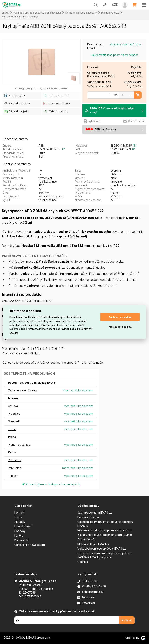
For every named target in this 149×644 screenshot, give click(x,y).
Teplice (13, 476)
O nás (18, 517)
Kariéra (19, 536)
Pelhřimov (14, 460)
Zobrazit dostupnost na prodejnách (115, 55)
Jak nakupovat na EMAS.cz (95, 513)
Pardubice (15, 468)
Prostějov (14, 414)
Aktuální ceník (86, 540)
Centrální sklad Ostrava (23, 390)
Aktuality (20, 522)
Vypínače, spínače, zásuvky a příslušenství (37, 13)
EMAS (5, 13)
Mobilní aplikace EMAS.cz (93, 544)
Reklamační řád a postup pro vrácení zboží (104, 530)
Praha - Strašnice (19, 445)
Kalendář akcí (23, 527)
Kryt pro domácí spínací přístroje (20, 17)
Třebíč (12, 429)
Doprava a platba (88, 517)
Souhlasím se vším (120, 317)
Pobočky (20, 531)
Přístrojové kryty (110, 13)
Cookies (83, 562)
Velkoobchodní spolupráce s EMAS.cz (102, 549)
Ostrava (13, 406)
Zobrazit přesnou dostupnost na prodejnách (50, 484)
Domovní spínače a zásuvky (81, 13)
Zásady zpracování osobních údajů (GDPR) (105, 535)
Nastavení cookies (120, 327)
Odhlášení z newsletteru (30, 545)
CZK (115, 5)
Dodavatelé (21, 540)
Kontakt (19, 513)
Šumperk (14, 421)
